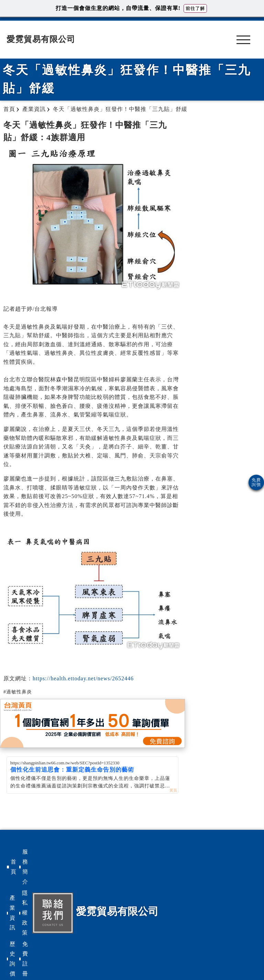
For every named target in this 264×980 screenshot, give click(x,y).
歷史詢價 (12, 959)
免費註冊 (25, 959)
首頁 (13, 867)
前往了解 (195, 8)
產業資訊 (12, 913)
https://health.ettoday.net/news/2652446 (83, 678)
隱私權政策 (25, 913)
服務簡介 (25, 866)
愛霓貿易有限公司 (41, 39)
